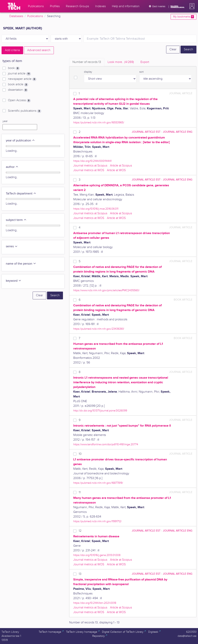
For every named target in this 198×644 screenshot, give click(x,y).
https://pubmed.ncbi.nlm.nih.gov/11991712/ (97, 521)
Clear (173, 49)
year (5, 121)
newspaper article (22, 79)
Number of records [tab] (87, 62)
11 (80, 492)
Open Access (19, 100)
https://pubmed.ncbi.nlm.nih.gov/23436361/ (99, 329)
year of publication (20, 141)
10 (80, 454)
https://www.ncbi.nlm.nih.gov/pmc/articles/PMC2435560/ (106, 290)
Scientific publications (25, 111)
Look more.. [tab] (121, 62)
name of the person (21, 264)
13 (80, 574)
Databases (16, 16)
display (88, 72)
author (12, 167)
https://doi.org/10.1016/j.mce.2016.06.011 (96, 209)
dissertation (18, 90)
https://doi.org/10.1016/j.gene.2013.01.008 (97, 555)
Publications (35, 16)
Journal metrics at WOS (89, 170)
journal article (19, 74)
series (12, 246)
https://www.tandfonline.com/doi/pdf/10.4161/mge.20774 (106, 444)
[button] (191, 6)
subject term (16, 220)
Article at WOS (116, 170)
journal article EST (146, 132)
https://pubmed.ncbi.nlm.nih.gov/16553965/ (99, 122)
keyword (14, 281)
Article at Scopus (121, 166)
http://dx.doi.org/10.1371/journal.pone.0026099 (100, 411)
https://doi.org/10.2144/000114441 (92, 161)
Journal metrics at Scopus (90, 166)
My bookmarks (184, 17)
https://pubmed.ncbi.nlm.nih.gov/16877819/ (98, 483)
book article (18, 85)
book (14, 68)
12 (80, 531)
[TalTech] (14, 6)
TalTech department (21, 194)
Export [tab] (145, 62)
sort (141, 72)
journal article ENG (178, 132)
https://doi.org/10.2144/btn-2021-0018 (95, 603)
